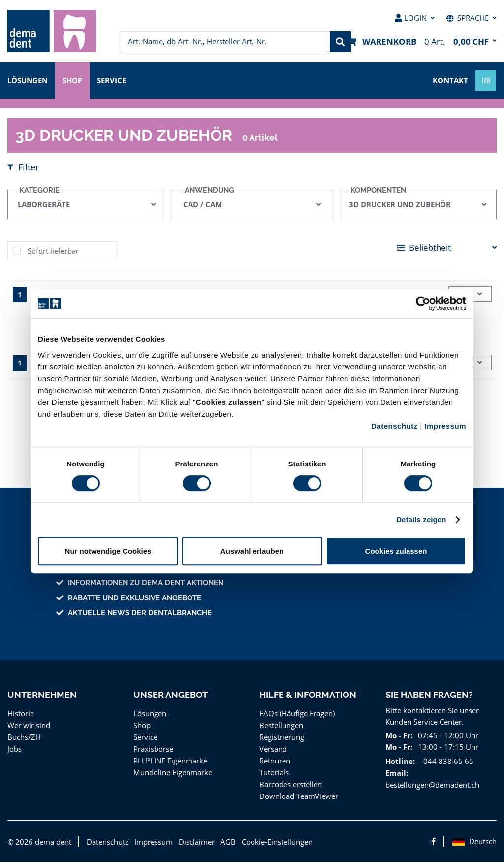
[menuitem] (52, 31)
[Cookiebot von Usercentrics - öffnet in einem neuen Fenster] (423, 303)
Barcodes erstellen (290, 784)
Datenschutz (394, 426)
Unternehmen (42, 695)
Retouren (275, 760)
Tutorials (273, 772)
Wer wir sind (28, 725)
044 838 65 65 (445, 761)
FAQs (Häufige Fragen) (298, 713)
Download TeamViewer (297, 796)
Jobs (15, 748)
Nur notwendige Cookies (108, 551)
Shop (75, 80)
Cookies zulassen (396, 551)
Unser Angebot (171, 695)
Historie (20, 713)
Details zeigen (421, 519)
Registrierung (281, 737)
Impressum (445, 426)
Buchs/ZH (24, 737)
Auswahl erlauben (252, 551)
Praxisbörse (153, 748)
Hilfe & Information (308, 695)
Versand (273, 748)
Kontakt (450, 80)
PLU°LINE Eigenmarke (171, 760)
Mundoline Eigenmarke (171, 772)
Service (116, 80)
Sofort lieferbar (52, 250)
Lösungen (28, 80)
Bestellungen (281, 725)
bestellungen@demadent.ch (431, 784)
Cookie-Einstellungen (270, 842)
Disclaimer (190, 842)
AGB (221, 842)
